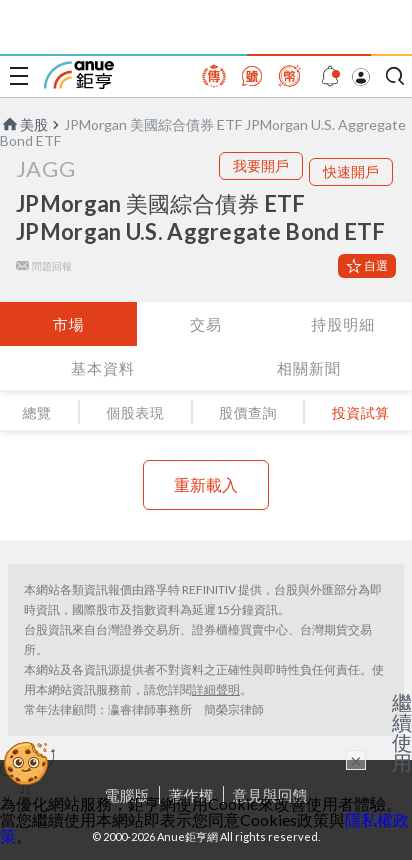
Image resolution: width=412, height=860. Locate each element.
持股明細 (343, 324)
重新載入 (206, 484)
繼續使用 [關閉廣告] (402, 732)
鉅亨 (79, 75)
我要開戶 (261, 165)
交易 (206, 324)
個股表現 (135, 412)
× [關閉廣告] (356, 760)
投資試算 (361, 412)
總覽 (36, 412)
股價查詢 (248, 412)
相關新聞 (309, 368)
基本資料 (103, 368)
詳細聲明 (216, 689)
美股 (24, 124)
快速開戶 (351, 171)
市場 (69, 324)
